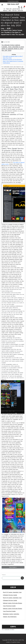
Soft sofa (14, 11)
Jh (22, 9)
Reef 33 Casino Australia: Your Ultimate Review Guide (12, 594)
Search (4, 575)
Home (2, 28)
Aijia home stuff (13, 4)
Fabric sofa (9, 9)
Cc (4, 9)
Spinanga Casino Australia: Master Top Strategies (11, 615)
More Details (13, 567)
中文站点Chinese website (13, 1)
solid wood (20, 11)
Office (10, 11)
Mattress (5, 11)
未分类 (9, 28)
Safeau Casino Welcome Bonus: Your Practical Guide (13, 604)
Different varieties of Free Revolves (12, 60)
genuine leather (16, 9)
